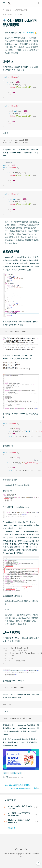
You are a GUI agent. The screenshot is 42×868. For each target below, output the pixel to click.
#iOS (6, 779)
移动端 (9, 10)
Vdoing (12, 859)
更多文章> (12, 834)
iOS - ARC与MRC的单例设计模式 (18, 791)
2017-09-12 (19, 14)
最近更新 (11, 806)
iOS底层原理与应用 (20, 10)
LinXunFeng (8, 14)
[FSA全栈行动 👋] (30, 33)
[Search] (39, 3)
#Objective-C (16, 779)
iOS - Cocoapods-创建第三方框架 (24, 794)
